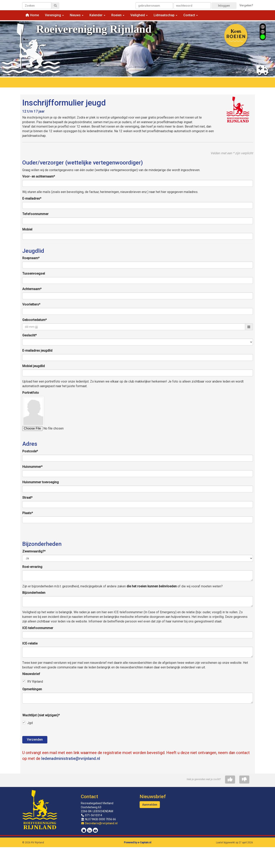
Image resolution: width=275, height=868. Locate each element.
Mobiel (27, 229)
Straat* (27, 498)
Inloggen (224, 6)
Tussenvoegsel (34, 274)
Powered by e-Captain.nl (138, 843)
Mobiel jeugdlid (33, 366)
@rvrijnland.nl (71, 758)
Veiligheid (139, 15)
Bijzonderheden (34, 593)
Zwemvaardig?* (34, 551)
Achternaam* (32, 289)
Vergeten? (246, 5)
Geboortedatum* (35, 320)
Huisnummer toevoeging (41, 482)
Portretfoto (31, 393)
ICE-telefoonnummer (38, 628)
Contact (191, 15)
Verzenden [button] (35, 740)
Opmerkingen (32, 689)
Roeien (118, 15)
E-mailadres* (32, 198)
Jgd (30, 723)
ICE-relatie (30, 643)
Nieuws (77, 15)
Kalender (97, 15)
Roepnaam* (31, 258)
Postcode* (30, 451)
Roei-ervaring (32, 567)
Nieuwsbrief (31, 674)
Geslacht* (29, 335)
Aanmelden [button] (150, 805)
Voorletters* (31, 304)
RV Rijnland (35, 682)
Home (32, 15)
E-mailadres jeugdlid (37, 351)
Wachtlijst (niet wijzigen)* (41, 715)
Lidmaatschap (165, 15)
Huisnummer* (32, 467)
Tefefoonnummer (35, 214)
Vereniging (54, 15)
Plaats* (28, 513)
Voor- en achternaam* (39, 176)
